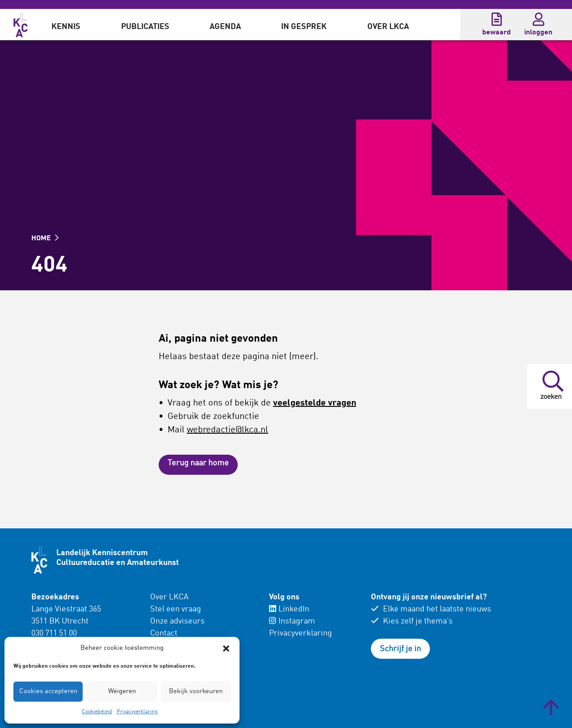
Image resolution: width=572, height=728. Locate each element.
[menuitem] (66, 25)
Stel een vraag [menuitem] (176, 609)
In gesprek (304, 27)
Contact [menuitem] (164, 633)
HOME (45, 238)
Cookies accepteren (48, 692)
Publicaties (145, 27)
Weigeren (122, 692)
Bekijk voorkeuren (196, 692)
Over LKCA (388, 27)
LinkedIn (289, 609)
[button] (226, 649)
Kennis (66, 27)
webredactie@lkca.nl (227, 430)
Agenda (225, 27)
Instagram (292, 621)
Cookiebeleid (97, 712)
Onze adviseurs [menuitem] (177, 621)
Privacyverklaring (137, 712)
